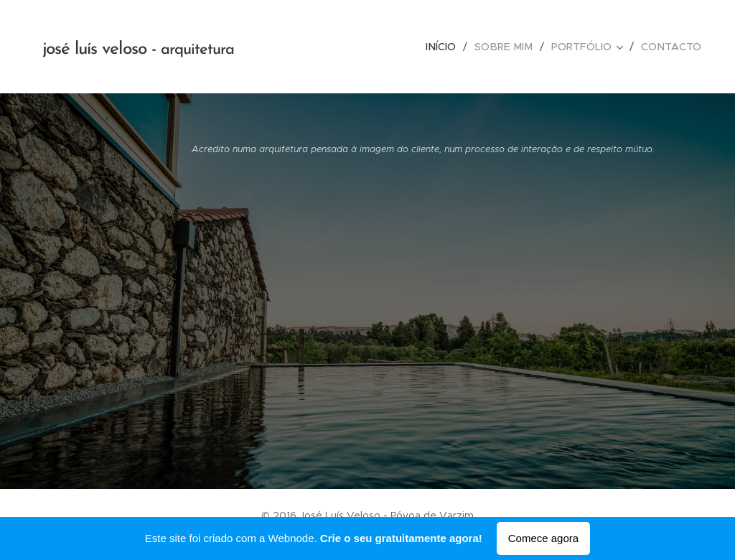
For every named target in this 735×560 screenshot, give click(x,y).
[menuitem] (450, 47)
